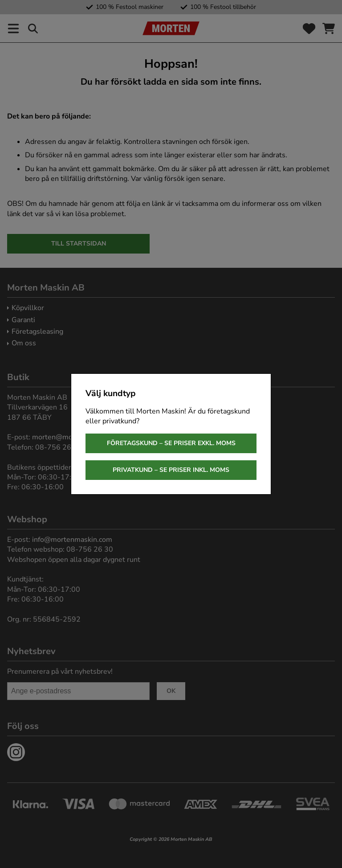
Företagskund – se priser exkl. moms (171, 443)
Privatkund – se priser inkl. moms (171, 470)
